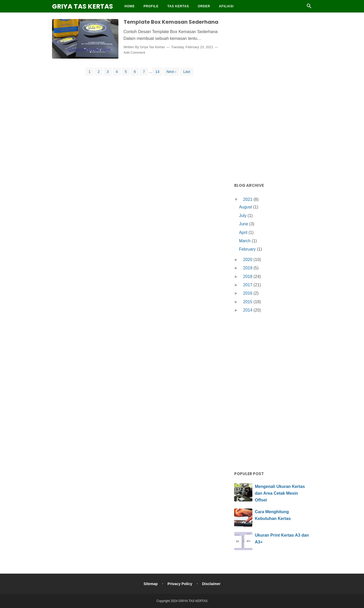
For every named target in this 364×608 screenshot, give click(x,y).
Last (187, 72)
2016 (248, 293)
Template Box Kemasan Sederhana (171, 22)
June (244, 224)
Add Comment (134, 52)
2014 (248, 310)
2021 (248, 199)
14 (157, 72)
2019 (248, 268)
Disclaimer (211, 584)
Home (130, 6)
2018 (248, 277)
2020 (248, 260)
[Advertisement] (273, 96)
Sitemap (151, 584)
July (243, 216)
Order (204, 6)
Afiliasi (226, 6)
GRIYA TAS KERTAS (82, 6)
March (245, 241)
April (244, 232)
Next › (171, 72)
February (248, 249)
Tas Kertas (178, 6)
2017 (248, 285)
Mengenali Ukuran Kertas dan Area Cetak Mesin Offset (280, 493)
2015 (248, 302)
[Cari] (309, 7)
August (246, 207)
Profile (151, 6)
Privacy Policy (180, 584)
